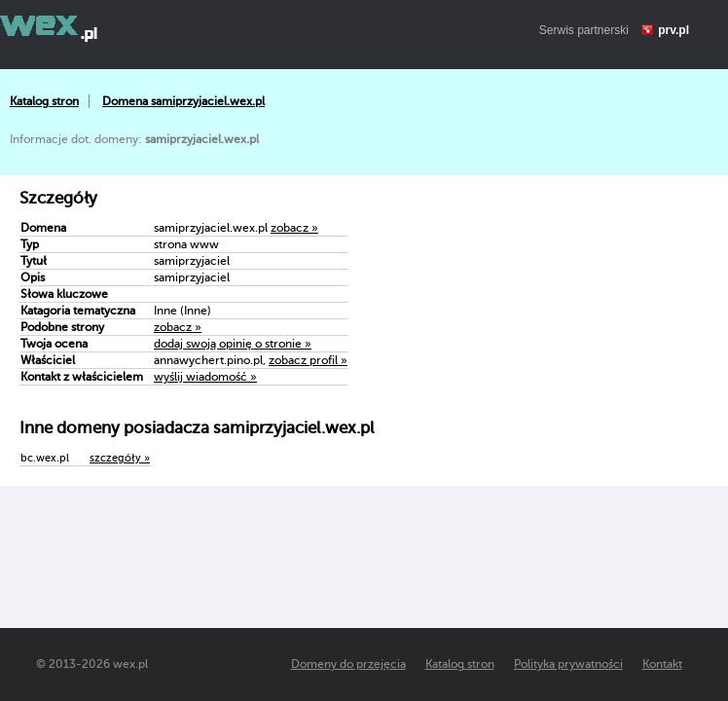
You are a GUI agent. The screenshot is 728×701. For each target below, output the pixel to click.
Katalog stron (44, 101)
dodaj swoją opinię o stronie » (233, 344)
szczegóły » (120, 458)
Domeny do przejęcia (348, 664)
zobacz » (294, 228)
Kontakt (662, 664)
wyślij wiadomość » (205, 377)
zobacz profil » (308, 360)
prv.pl (673, 30)
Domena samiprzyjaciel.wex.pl (183, 101)
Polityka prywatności (568, 664)
